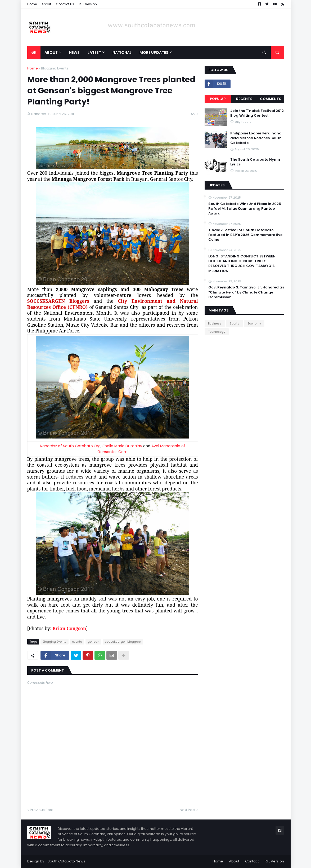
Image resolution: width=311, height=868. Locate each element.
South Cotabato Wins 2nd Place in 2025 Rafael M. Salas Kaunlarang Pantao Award (245, 209)
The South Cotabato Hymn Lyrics (255, 162)
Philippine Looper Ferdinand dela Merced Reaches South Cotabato (256, 138)
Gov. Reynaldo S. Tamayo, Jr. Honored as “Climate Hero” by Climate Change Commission (246, 292)
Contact (252, 861)
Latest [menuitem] (94, 52)
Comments (271, 99)
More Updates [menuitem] (154, 52)
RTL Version (88, 4)
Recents (244, 99)
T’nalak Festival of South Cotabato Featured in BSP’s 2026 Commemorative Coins (245, 235)
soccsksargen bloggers (123, 642)
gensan (93, 642)
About (46, 4)
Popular (218, 99)
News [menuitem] (74, 52)
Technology (217, 332)
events (77, 642)
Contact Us (65, 4)
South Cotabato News (66, 861)
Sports (235, 323)
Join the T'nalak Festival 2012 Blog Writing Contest (257, 113)
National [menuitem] (122, 52)
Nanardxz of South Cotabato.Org (70, 446)
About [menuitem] (51, 52)
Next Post (188, 810)
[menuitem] (34, 52)
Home (32, 4)
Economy (254, 323)
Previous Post (41, 810)
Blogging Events (55, 68)
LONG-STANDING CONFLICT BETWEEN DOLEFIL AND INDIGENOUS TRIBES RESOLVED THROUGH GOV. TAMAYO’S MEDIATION (242, 264)
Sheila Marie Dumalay (122, 446)
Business (215, 323)
